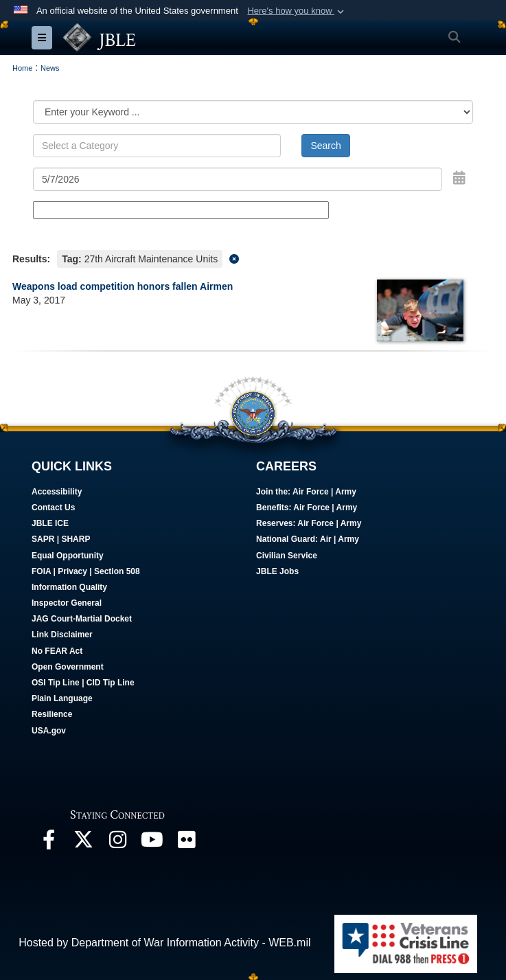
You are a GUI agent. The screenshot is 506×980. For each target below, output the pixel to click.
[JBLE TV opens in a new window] (152, 843)
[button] (297, 11)
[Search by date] (238, 179)
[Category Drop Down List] (253, 112)
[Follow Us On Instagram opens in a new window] (117, 843)
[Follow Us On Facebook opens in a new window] (49, 843)
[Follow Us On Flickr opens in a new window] (186, 843)
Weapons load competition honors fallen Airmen (123, 286)
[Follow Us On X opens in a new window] (83, 843)
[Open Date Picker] (459, 178)
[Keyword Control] (157, 146)
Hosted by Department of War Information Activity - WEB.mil (164, 943)
